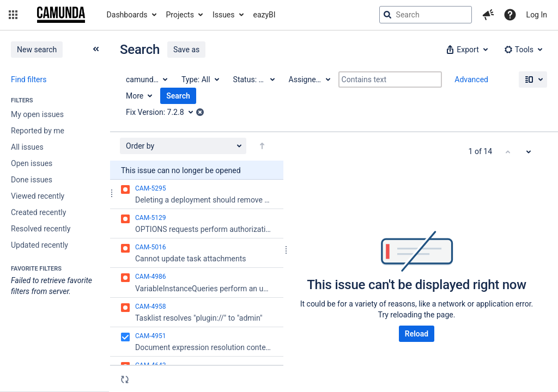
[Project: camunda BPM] (146, 79)
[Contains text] (390, 79)
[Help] (510, 15)
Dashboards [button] (127, 15)
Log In (537, 15)
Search (178, 96)
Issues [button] (224, 15)
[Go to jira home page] (61, 15)
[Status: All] (253, 79)
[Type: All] (200, 79)
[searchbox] (426, 15)
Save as (186, 50)
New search (37, 50)
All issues (27, 147)
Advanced (471, 79)
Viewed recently (38, 196)
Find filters (29, 79)
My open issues (37, 114)
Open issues (32, 163)
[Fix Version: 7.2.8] (163, 112)
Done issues (32, 180)
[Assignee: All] (309, 79)
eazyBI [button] (265, 15)
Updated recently (40, 245)
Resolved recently (41, 229)
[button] (13, 15)
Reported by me (38, 131)
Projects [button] (180, 15)
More (135, 96)
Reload (417, 334)
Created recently (38, 212)
